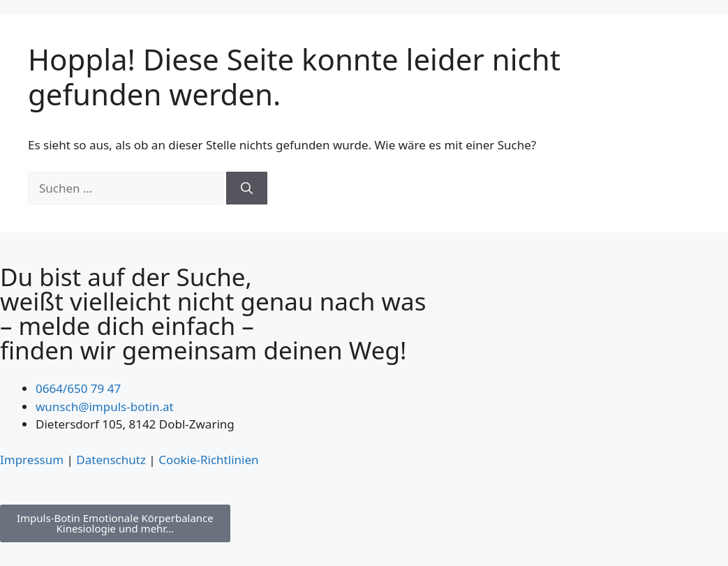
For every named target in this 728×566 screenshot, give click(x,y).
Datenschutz (111, 460)
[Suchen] (247, 188)
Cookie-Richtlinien (208, 460)
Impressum (32, 460)
